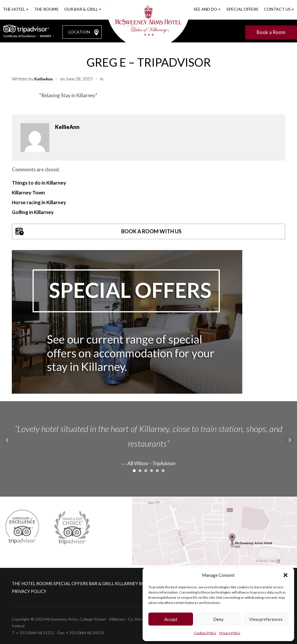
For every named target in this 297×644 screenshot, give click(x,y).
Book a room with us (151, 231)
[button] (285, 575)
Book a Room (271, 31)
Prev (7, 439)
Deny (218, 619)
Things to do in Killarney (39, 182)
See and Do (205, 9)
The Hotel (14, 9)
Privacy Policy (230, 633)
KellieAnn (44, 78)
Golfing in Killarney (33, 211)
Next (290, 439)
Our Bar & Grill (81, 9)
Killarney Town (28, 192)
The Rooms (46, 9)
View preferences (266, 619)
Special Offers (242, 9)
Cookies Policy (205, 633)
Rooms (53, 583)
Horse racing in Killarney (39, 201)
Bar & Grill (122, 583)
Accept (171, 619)
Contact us (277, 9)
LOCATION (79, 31)
